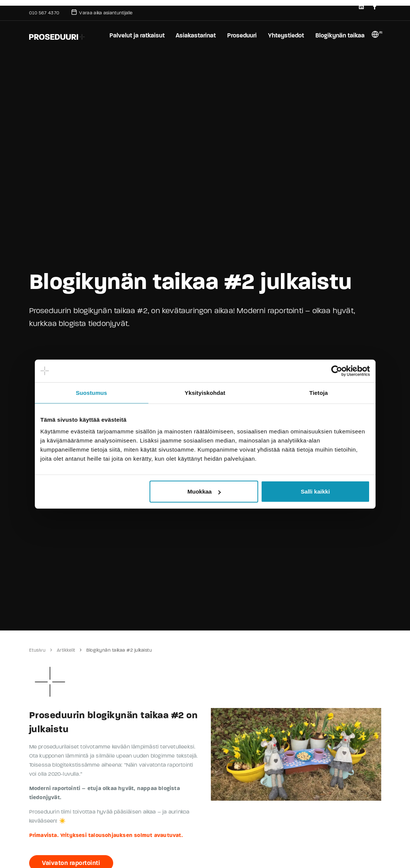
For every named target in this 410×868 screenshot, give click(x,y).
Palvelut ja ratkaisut (136, 35)
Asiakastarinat (195, 35)
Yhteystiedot (286, 35)
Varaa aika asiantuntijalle (102, 12)
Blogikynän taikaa (340, 35)
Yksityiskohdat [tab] (205, 392)
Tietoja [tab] (319, 392)
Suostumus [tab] (91, 392)
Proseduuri (241, 35)
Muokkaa (204, 491)
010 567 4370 (44, 13)
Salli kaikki (316, 491)
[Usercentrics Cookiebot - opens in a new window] (337, 371)
